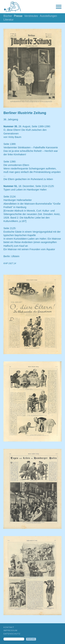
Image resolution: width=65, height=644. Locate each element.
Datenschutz (12, 634)
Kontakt (9, 627)
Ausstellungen (48, 16)
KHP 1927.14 (10, 263)
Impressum (10, 630)
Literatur (8, 20)
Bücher (8, 16)
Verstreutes (31, 16)
